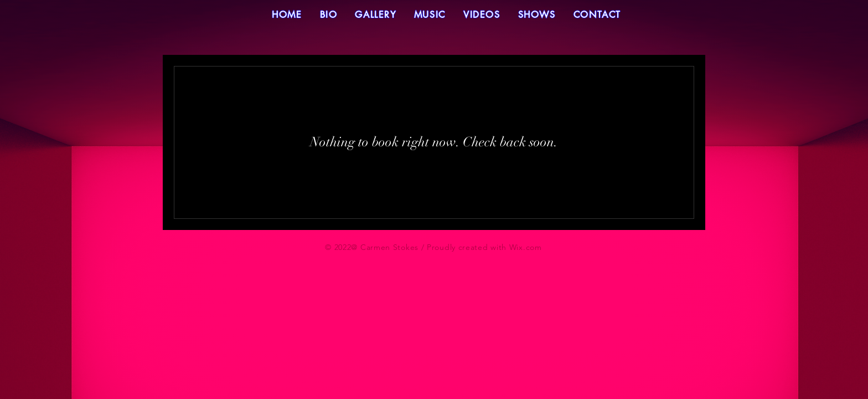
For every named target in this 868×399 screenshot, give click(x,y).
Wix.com (526, 247)
